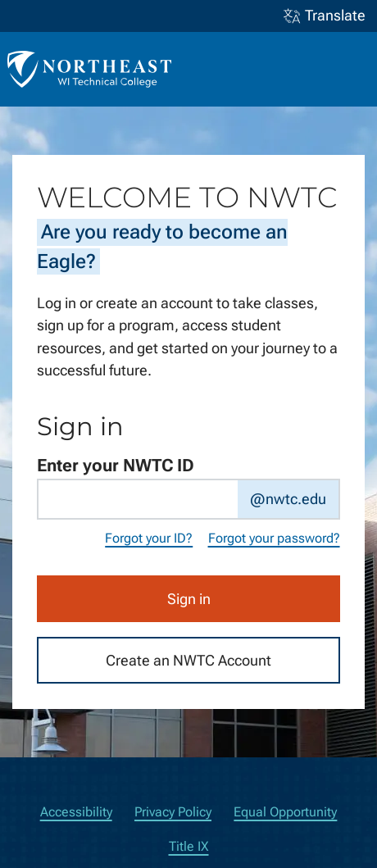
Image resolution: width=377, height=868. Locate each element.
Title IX (189, 846)
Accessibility (76, 812)
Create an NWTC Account (188, 659)
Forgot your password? (274, 539)
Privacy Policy (173, 812)
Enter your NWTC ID (116, 466)
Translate (325, 16)
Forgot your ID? (149, 539)
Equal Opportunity (285, 812)
